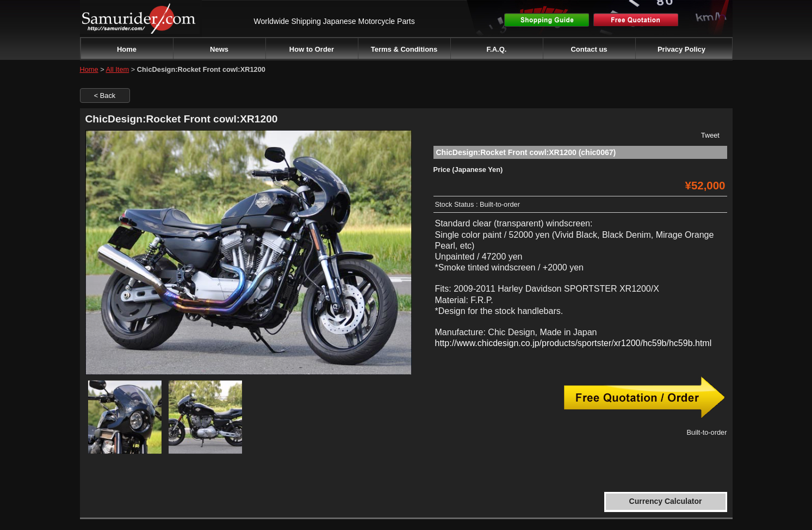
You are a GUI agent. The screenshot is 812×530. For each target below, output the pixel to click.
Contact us (589, 49)
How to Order (312, 49)
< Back (105, 95)
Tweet (710, 135)
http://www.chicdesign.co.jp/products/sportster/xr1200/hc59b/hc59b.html (574, 343)
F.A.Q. (497, 49)
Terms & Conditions (404, 49)
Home (127, 49)
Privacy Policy (681, 49)
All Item (118, 69)
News (219, 49)
